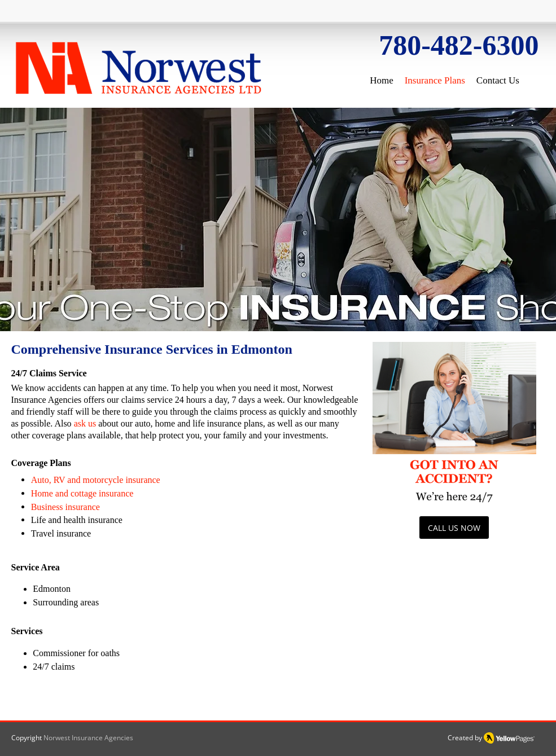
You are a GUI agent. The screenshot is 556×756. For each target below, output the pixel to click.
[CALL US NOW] (454, 528)
